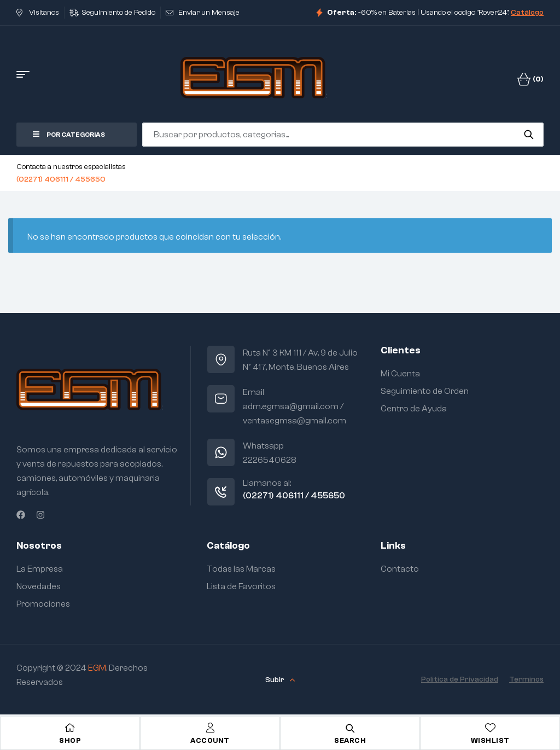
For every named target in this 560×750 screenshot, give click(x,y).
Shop (70, 740)
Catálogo (527, 13)
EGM (97, 668)
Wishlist (490, 740)
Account (210, 740)
